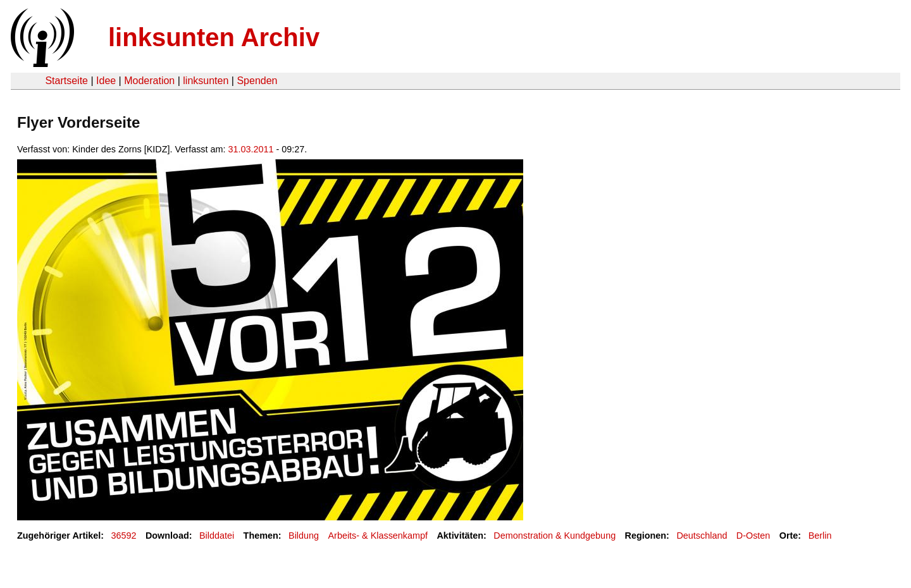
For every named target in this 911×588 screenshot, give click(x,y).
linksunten (206, 81)
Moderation (149, 81)
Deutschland (702, 536)
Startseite (66, 81)
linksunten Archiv (214, 37)
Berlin (820, 536)
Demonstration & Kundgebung (555, 536)
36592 (124, 536)
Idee (106, 81)
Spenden (257, 81)
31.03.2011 (251, 149)
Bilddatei (217, 536)
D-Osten (753, 536)
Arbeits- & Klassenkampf (378, 536)
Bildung (304, 536)
